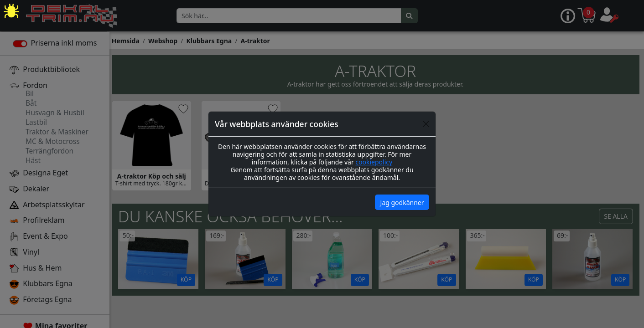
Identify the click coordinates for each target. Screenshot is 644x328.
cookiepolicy (374, 162)
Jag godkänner (402, 202)
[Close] (426, 124)
